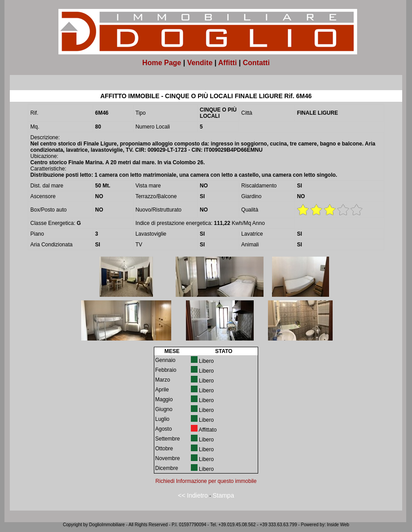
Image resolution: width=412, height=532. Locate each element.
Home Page (162, 63)
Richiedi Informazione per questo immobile (206, 481)
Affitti (227, 63)
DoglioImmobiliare (107, 525)
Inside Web (338, 525)
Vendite (200, 63)
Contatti (256, 63)
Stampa (223, 495)
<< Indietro (193, 495)
